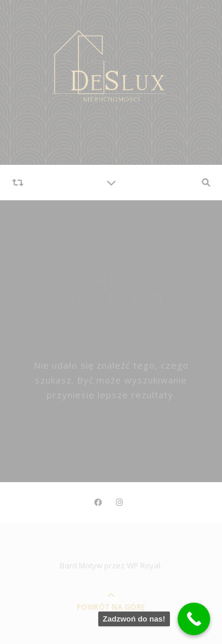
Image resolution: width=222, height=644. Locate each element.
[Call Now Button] (194, 619)
